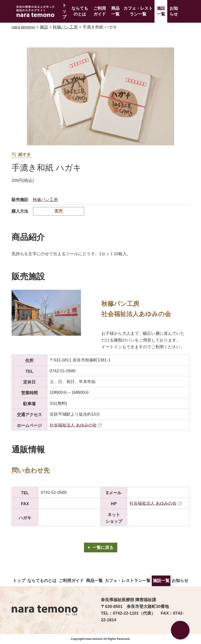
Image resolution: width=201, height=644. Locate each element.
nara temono (23, 27)
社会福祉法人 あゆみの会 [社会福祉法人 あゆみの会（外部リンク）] (73, 425)
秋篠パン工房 (65, 27)
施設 (44, 27)
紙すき (21, 155)
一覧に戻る (103, 548)
